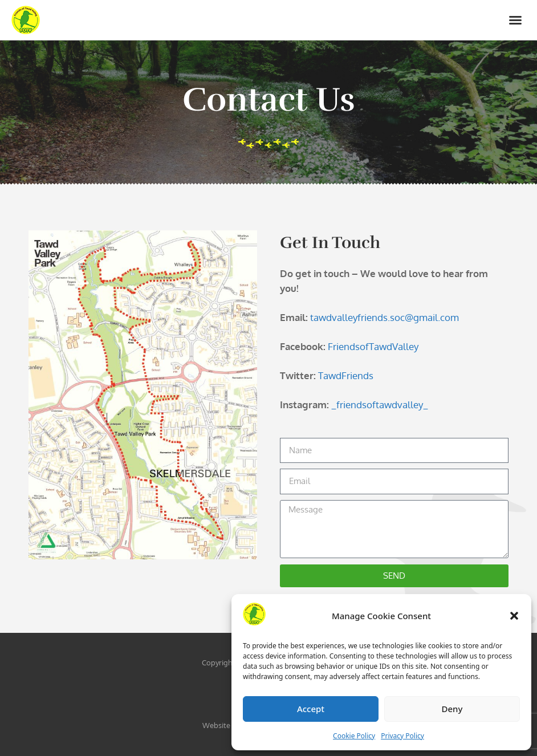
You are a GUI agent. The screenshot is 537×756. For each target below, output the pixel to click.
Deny (452, 709)
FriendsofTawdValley (373, 346)
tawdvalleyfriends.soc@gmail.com (385, 317)
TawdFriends (346, 375)
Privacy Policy (402, 736)
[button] (514, 616)
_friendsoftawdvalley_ (380, 405)
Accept (311, 709)
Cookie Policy (354, 736)
